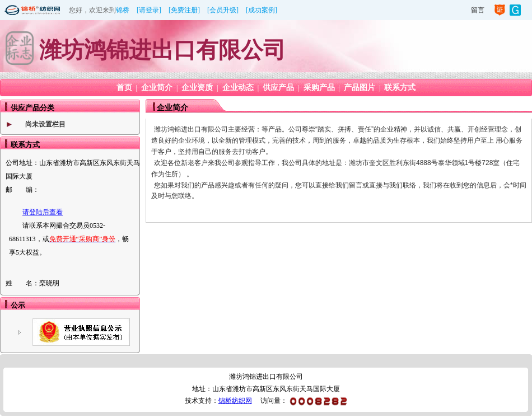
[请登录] (149, 10)
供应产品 (278, 88)
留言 (478, 10)
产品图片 (360, 88)
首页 (124, 88)
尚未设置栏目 (45, 124)
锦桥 (123, 10)
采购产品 (319, 88)
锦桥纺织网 (235, 401)
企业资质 (197, 88)
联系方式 (400, 88)
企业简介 (157, 88)
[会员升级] (223, 10)
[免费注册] (184, 10)
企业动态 (238, 88)
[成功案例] (262, 10)
